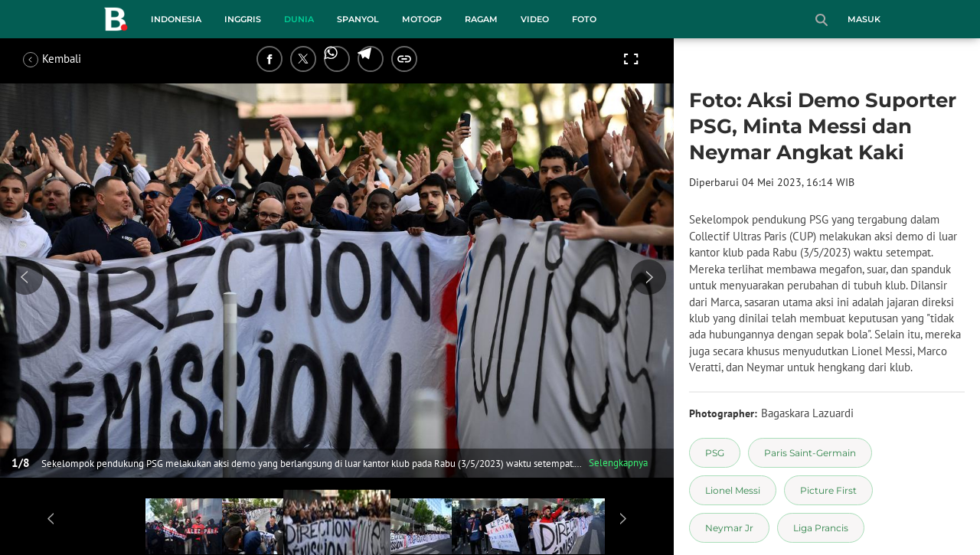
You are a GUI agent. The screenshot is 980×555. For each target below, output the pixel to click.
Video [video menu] (535, 19)
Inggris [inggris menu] (243, 19)
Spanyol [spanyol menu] (358, 19)
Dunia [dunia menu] (299, 19)
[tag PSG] (715, 453)
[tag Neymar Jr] (729, 528)
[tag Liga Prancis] (821, 528)
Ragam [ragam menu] (481, 19)
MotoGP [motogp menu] (422, 19)
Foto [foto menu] (584, 19)
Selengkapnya (618, 463)
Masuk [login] (864, 19)
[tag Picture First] (828, 490)
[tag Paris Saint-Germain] (810, 453)
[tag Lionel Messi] (733, 490)
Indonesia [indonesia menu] (176, 19)
